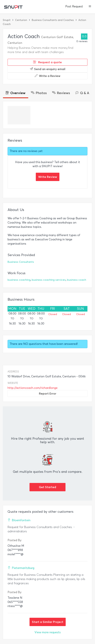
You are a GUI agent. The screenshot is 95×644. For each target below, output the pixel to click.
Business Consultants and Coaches (53, 20)
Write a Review (47, 76)
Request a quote (47, 62)
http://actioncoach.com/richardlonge (33, 388)
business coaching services (49, 280)
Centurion (21, 20)
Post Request (74, 6)
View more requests (48, 632)
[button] (90, 7)
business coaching (19, 280)
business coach (77, 280)
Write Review (48, 177)
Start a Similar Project (48, 622)
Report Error (48, 393)
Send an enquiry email (48, 69)
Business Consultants (21, 262)
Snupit (7, 20)
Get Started (47, 487)
